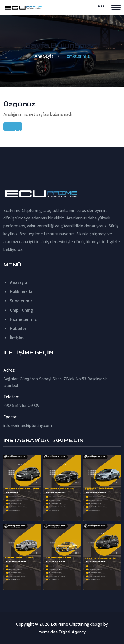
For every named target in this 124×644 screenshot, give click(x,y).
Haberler (15, 329)
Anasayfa (15, 282)
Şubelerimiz (18, 301)
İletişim (13, 338)
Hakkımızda (18, 292)
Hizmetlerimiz (20, 319)
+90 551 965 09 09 (21, 405)
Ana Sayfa (44, 56)
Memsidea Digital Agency (62, 632)
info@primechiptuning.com (28, 425)
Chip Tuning (18, 310)
